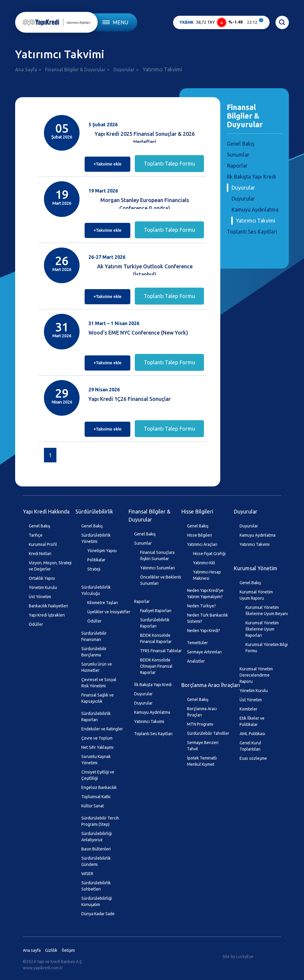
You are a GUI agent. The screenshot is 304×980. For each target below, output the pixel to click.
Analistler (196, 661)
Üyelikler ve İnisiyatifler (109, 612)
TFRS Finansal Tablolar (161, 651)
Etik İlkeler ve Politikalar (252, 721)
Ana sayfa (32, 950)
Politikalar (96, 560)
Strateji (94, 569)
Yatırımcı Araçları (202, 544)
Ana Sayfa (26, 70)
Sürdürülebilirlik (94, 511)
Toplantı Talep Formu (169, 163)
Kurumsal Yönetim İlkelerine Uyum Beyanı (267, 610)
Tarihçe (36, 535)
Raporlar (237, 166)
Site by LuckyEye (238, 957)
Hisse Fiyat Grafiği (209, 554)
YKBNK (186, 22)
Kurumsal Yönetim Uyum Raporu (256, 595)
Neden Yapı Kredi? (204, 631)
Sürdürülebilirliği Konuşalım (97, 901)
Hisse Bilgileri (197, 511)
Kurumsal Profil (43, 544)
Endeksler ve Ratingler (102, 729)
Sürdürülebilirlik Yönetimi (96, 538)
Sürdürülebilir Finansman (94, 636)
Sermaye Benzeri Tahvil (203, 746)
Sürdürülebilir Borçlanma (94, 652)
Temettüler (197, 643)
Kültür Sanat (93, 806)
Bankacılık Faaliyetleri (48, 606)
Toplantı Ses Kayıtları (252, 231)
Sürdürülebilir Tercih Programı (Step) (100, 821)
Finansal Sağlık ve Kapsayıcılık (98, 698)
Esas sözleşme (253, 758)
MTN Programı (200, 724)
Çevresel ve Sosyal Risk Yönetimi (99, 683)
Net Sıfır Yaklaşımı (97, 747)
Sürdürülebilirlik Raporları (96, 717)
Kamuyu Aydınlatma (255, 209)
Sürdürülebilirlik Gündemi (96, 861)
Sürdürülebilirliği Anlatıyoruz (97, 837)
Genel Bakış (241, 144)
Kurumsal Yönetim (255, 568)
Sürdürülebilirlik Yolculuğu (96, 590)
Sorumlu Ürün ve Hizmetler (97, 667)
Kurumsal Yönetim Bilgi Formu (267, 648)
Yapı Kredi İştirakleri (47, 615)
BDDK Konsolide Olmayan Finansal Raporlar (156, 666)
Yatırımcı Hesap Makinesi (207, 575)
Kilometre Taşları (103, 603)
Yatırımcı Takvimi (255, 220)
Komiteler (248, 709)
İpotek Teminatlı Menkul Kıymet (202, 761)
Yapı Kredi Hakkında (46, 511)
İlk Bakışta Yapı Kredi (251, 177)
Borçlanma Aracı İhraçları (210, 685)
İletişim (68, 950)
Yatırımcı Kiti (204, 563)
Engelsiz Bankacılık (99, 787)
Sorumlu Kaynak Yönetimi (96, 760)
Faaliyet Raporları (156, 611)
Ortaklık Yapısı (42, 578)
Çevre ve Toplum (97, 738)
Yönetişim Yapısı (102, 551)
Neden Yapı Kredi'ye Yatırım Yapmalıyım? (205, 594)
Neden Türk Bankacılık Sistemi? (208, 618)
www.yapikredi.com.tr (43, 968)
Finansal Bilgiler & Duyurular (75, 70)
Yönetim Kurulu (43, 587)
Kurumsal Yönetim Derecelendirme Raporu (256, 675)
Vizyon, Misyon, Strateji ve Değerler (50, 566)
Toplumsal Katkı (96, 797)
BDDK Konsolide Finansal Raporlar (156, 638)
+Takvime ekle (107, 164)
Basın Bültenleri (96, 849)
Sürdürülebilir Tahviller (208, 733)
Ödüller (36, 624)
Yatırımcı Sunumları (157, 568)
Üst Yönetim (40, 597)
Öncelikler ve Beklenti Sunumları (161, 580)
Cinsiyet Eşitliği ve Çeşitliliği (98, 775)
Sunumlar (238, 155)
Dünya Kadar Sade (98, 914)
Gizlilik (51, 950)
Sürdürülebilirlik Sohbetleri (96, 886)
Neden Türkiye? (201, 606)
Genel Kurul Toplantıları (250, 746)
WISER (87, 874)
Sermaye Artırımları (204, 652)
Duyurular (124, 70)
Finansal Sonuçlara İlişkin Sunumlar (157, 556)
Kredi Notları (40, 554)
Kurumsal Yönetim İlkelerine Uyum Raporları (262, 629)
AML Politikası (252, 734)
